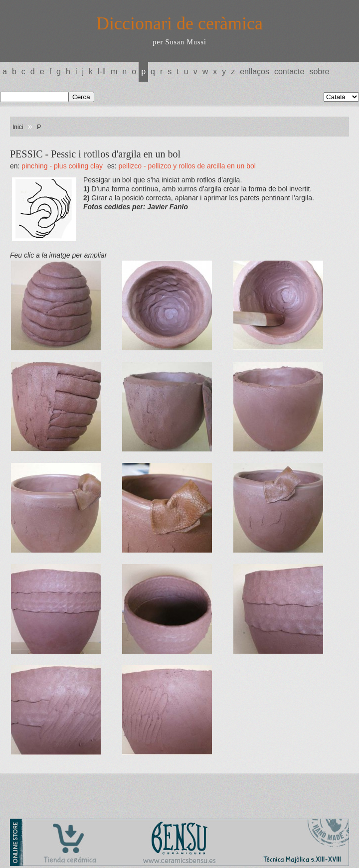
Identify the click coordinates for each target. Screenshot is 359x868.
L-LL (102, 72)
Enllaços (255, 72)
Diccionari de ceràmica (179, 23)
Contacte (289, 72)
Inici (18, 127)
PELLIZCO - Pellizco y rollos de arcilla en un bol (187, 166)
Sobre (319, 72)
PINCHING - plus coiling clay (62, 166)
